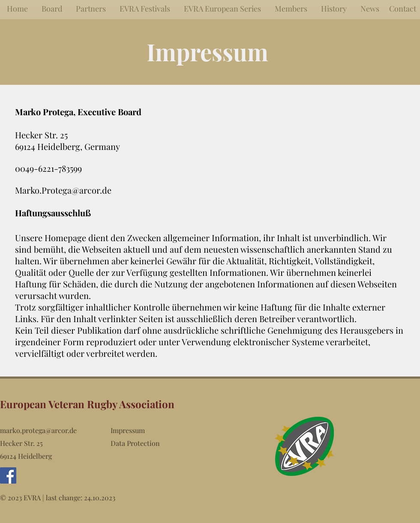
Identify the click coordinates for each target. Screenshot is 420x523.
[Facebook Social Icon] (8, 475)
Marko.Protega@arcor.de (63, 190)
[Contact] (403, 9)
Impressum (128, 430)
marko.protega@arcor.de (38, 430)
